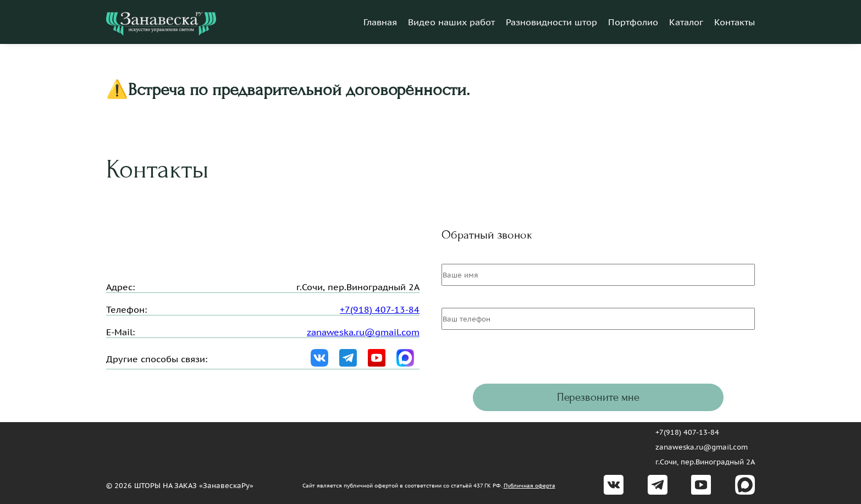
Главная (380, 22)
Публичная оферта (529, 486)
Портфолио (633, 22)
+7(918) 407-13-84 (380, 309)
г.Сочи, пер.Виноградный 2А (705, 462)
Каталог (686, 22)
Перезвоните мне (598, 397)
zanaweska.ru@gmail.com (363, 332)
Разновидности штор (551, 22)
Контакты (735, 22)
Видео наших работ (451, 22)
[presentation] (525, 362)
